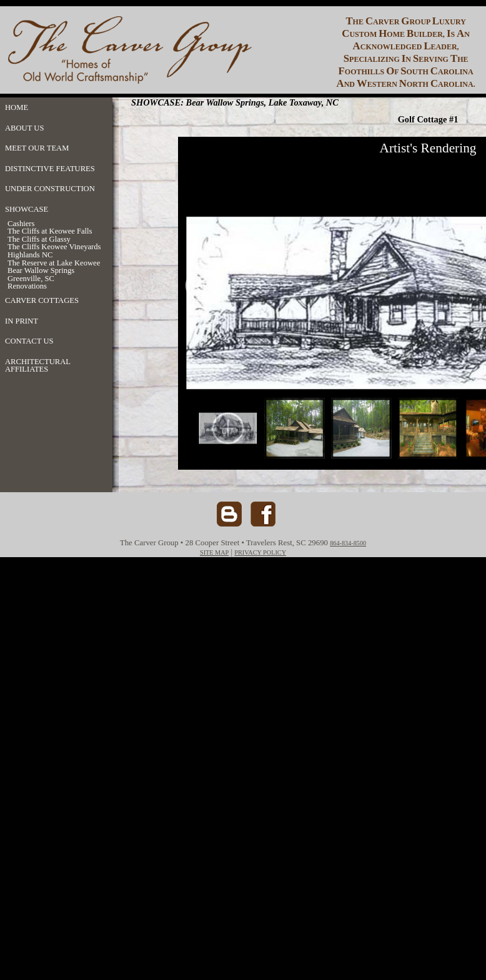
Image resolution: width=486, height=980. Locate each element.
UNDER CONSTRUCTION (50, 189)
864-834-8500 (348, 543)
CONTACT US (29, 341)
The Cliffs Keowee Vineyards (54, 247)
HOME (17, 107)
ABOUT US (24, 128)
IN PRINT (22, 321)
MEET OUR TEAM (37, 148)
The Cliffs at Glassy (39, 240)
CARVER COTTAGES (42, 300)
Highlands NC (30, 255)
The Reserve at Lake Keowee (54, 263)
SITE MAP (214, 552)
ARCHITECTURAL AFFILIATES (37, 366)
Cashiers (21, 224)
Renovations (27, 286)
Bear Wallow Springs (41, 271)
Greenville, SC (31, 279)
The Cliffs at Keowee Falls (50, 231)
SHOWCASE (27, 209)
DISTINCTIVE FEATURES (50, 169)
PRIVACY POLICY (260, 552)
